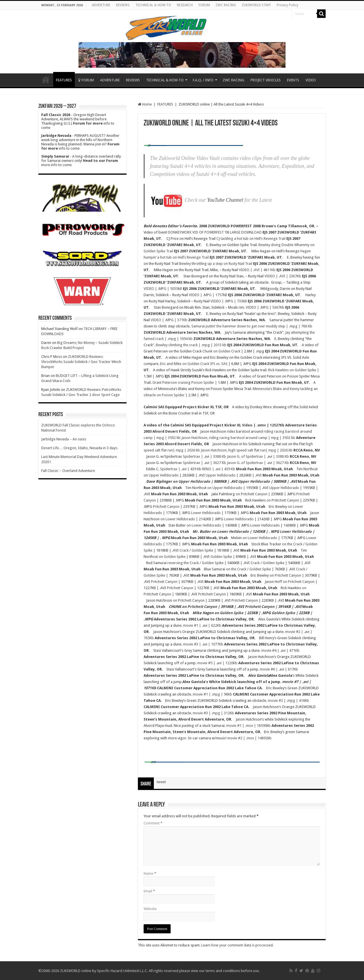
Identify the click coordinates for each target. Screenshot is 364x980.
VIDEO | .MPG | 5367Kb (265, 307)
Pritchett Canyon (166, 506)
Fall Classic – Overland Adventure (68, 471)
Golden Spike (221, 557)
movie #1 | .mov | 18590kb (249, 726)
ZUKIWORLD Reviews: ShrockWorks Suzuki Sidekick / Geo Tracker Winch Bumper (81, 362)
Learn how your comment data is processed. (237, 945)
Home (46, 79)
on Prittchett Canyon (283, 500)
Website (150, 909)
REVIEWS (123, 5)
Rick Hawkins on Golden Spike (292, 370)
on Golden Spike (172, 557)
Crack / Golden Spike (196, 550)
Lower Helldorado (206, 513)
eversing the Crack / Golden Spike (196, 563)
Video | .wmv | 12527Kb (263, 425)
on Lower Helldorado (178, 519)
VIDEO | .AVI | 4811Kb (257, 270)
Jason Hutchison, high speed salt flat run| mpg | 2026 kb (247, 450)
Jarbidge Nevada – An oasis (64, 439)
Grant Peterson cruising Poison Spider (183, 382)
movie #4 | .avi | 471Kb (280, 650)
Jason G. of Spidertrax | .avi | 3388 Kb (258, 456)
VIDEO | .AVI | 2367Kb (283, 276)
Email (149, 891)
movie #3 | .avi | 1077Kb (203, 644)
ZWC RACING (226, 5)
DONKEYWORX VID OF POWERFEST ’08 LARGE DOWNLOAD (215, 232)
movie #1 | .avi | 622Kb (202, 625)
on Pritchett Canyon (252, 494)
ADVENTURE (101, 5)
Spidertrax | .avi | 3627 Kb (204, 463)
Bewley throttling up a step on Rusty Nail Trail (216, 264)
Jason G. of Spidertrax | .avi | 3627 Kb (258, 463)
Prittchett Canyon (212, 594)
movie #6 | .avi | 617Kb (279, 669)
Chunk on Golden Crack (221, 351)
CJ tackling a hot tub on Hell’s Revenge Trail (251, 239)
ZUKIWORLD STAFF (256, 5)
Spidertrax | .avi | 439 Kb (181, 469)
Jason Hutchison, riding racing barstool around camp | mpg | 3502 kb (238, 438)
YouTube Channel (225, 200)
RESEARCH (185, 5)
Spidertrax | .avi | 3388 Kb (204, 456)
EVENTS (293, 80)
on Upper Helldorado (192, 481)
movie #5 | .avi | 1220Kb (217, 663)
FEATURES (64, 80)
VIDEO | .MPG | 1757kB (208, 295)
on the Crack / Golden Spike (249, 569)
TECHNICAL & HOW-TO (153, 5)
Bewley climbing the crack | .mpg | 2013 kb (191, 345)
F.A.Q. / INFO (203, 80)
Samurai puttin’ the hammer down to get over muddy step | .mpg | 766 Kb (252, 326)
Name (150, 873)
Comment (153, 823)
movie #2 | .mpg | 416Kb (288, 701)
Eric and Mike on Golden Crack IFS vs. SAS (194, 364)
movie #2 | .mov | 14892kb (249, 738)
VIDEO (311, 80)
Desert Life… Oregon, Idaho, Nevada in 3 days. (80, 448)
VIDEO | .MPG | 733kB (229, 301)
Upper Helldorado (164, 475)
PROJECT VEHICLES (266, 80)
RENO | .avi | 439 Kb (219, 469)
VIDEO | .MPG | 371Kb (169, 320)
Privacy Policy (288, 5)
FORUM (204, 5)
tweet (161, 782)
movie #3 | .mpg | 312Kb (213, 713)
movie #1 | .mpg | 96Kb (212, 694)
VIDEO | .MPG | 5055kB (163, 289)
